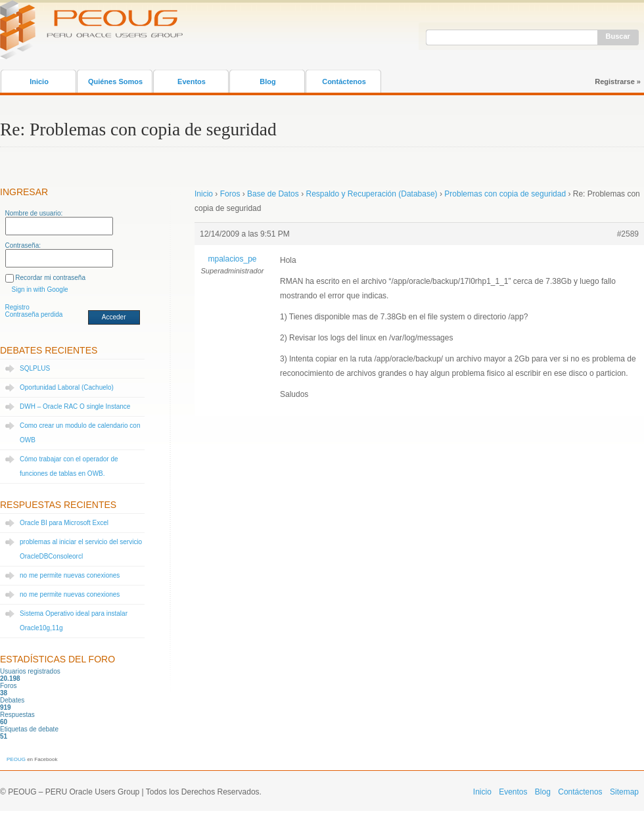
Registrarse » (618, 81)
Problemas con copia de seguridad (505, 194)
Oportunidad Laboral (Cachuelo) (67, 387)
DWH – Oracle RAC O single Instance (75, 406)
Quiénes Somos (115, 81)
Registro (17, 307)
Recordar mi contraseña (50, 278)
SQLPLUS (35, 368)
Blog (267, 81)
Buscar (618, 36)
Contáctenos (344, 81)
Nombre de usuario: (34, 213)
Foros (230, 194)
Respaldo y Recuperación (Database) (371, 194)
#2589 (628, 234)
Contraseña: (23, 245)
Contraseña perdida (34, 314)
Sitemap (624, 792)
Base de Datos (273, 194)
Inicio (39, 81)
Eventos (192, 81)
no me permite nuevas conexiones (70, 575)
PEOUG (16, 759)
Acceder (114, 317)
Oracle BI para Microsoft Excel (64, 523)
